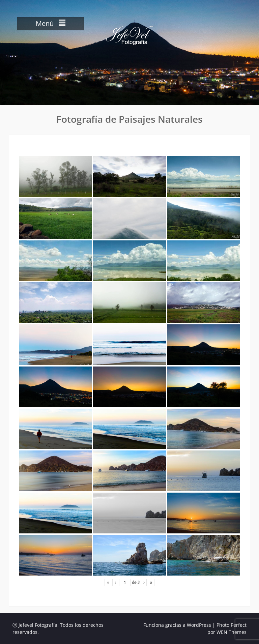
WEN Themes (232, 632)
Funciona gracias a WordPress (177, 625)
